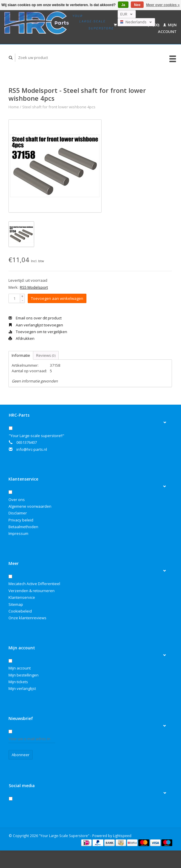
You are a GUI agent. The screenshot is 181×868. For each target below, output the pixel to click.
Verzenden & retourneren (32, 591)
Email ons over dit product (35, 318)
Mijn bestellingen (24, 675)
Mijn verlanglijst (22, 688)
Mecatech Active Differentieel (34, 584)
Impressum (18, 533)
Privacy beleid (21, 520)
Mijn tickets (18, 682)
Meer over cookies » (163, 5)
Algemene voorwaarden (30, 506)
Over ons (17, 500)
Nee (137, 5)
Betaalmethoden (23, 527)
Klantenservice (22, 597)
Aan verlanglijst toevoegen (36, 325)
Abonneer (21, 755)
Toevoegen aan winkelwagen (57, 298)
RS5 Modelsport (34, 287)
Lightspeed (122, 836)
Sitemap (16, 604)
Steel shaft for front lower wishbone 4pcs (59, 107)
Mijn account (20, 668)
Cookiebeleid (20, 611)
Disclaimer (18, 513)
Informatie (21, 355)
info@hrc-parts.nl (32, 449)
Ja (123, 5)
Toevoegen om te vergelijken (38, 332)
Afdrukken (21, 338)
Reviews (46, 355)
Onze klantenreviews (27, 618)
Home (14, 107)
